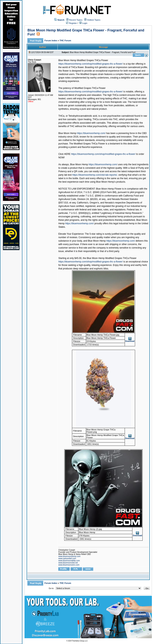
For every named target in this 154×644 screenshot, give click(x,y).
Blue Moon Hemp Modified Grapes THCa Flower (83, 60)
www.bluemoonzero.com (69, 565)
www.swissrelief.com (67, 558)
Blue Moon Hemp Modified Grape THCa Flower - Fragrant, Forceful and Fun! (103, 52)
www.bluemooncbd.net (68, 563)
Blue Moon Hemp (67, 133)
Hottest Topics (94, 20)
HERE (67, 154)
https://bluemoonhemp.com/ (91, 133)
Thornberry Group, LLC (80, 641)
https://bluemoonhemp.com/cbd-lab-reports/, (95, 175)
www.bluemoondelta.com (69, 561)
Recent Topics (76, 20)
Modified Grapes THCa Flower (90, 88)
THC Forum (65, 40)
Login (83, 23)
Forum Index (51, 40)
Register (71, 23)
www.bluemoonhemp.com (69, 556)
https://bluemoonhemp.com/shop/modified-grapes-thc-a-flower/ (91, 64)
